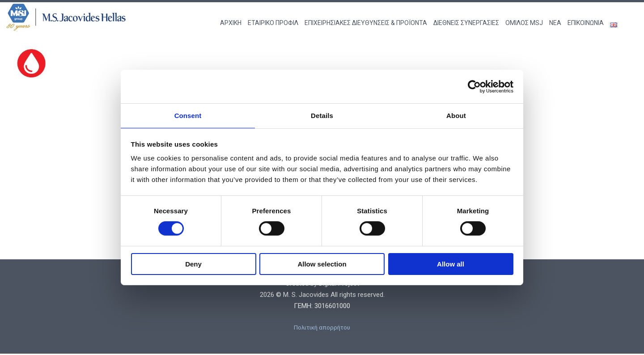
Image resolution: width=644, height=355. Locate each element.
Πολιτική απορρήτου (322, 328)
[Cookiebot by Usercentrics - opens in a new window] (474, 86)
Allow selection (322, 264)
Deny (193, 264)
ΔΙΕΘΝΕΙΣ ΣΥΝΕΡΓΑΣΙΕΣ (466, 23)
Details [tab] (322, 115)
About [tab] (456, 115)
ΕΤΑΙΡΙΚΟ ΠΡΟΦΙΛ (273, 23)
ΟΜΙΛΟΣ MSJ (524, 23)
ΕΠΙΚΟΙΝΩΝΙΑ (586, 23)
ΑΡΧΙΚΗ (231, 23)
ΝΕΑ (555, 23)
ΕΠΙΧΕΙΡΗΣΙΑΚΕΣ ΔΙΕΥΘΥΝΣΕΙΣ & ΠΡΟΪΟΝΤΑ (366, 23)
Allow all (451, 264)
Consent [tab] (188, 115)
